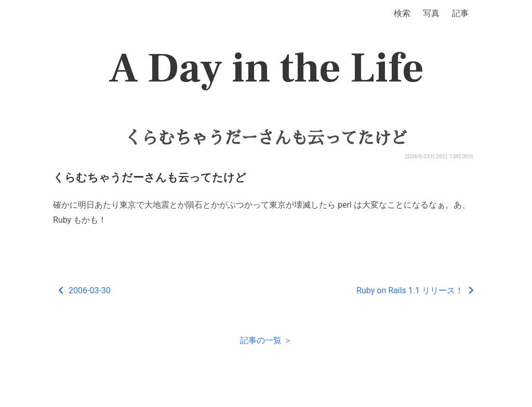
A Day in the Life (266, 69)
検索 (402, 13)
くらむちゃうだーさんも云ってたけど (266, 138)
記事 (460, 13)
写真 (431, 13)
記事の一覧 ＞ (266, 340)
